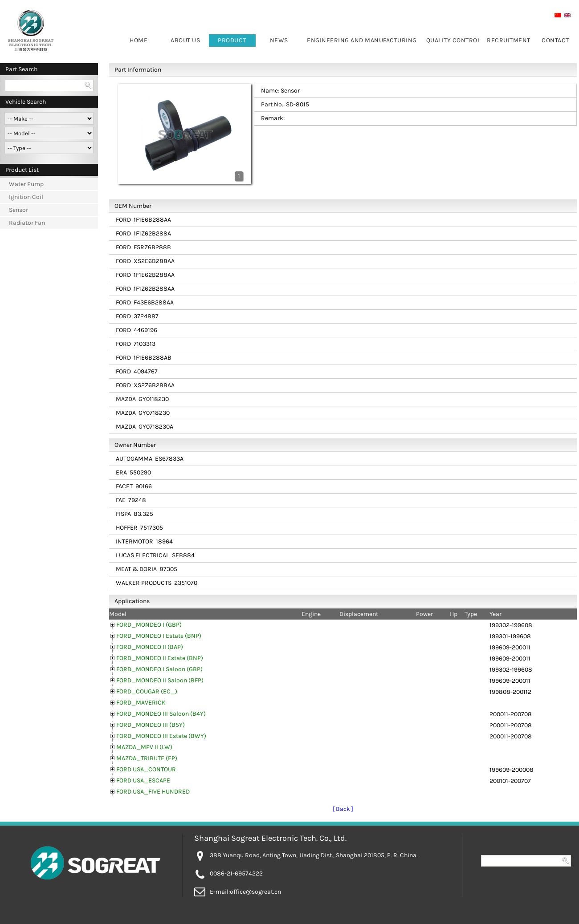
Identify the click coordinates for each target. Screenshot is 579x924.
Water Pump (26, 184)
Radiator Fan (27, 223)
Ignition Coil (26, 197)
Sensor (18, 210)
